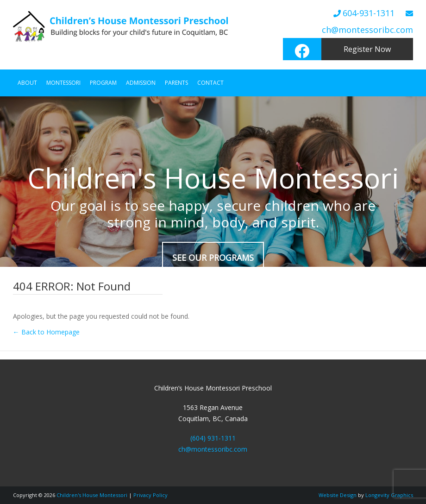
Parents (176, 83)
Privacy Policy (150, 495)
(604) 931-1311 (213, 438)
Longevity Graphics (389, 495)
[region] (213, 182)
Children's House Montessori (92, 495)
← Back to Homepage (46, 332)
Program (103, 83)
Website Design (338, 495)
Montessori (63, 83)
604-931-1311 (369, 13)
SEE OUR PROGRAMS (213, 258)
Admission (141, 83)
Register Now (367, 49)
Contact (210, 83)
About (27, 83)
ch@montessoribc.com (367, 30)
